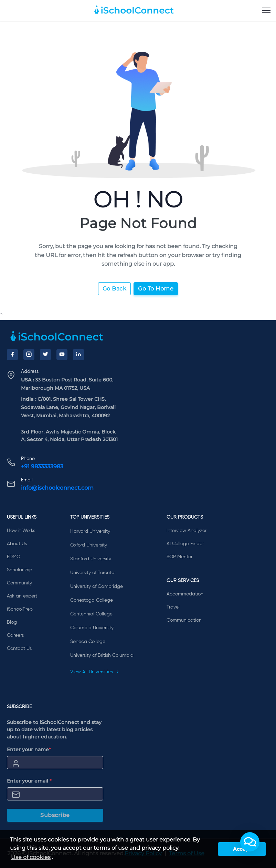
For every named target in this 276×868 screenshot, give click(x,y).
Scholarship (20, 570)
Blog (12, 622)
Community (19, 583)
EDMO (14, 557)
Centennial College (91, 614)
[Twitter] (45, 355)
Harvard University (90, 531)
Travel (173, 607)
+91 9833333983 (42, 466)
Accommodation (185, 594)
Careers (15, 635)
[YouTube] (62, 355)
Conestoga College (92, 600)
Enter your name (29, 749)
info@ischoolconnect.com (57, 488)
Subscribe (55, 815)
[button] (250, 842)
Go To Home (156, 289)
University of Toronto (92, 573)
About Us (17, 544)
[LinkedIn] (78, 355)
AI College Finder (185, 544)
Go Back (115, 289)
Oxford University (89, 545)
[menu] (266, 11)
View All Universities (95, 672)
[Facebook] (12, 355)
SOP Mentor (179, 557)
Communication (184, 620)
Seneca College (88, 642)
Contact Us (19, 649)
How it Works (21, 531)
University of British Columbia (102, 655)
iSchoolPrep (20, 609)
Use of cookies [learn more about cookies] (31, 857)
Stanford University (91, 559)
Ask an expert (22, 596)
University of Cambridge (97, 586)
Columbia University (92, 628)
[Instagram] (29, 355)
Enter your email (29, 781)
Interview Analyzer (187, 531)
